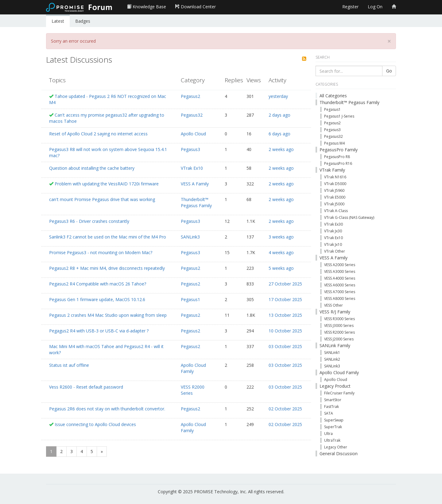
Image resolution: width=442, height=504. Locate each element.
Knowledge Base (147, 7)
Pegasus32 (192, 115)
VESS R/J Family (335, 312)
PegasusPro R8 (337, 157)
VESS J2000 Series (339, 339)
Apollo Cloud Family (193, 368)
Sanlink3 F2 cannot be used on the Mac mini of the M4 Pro (108, 237)
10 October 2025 (285, 331)
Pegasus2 (190, 96)
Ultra (328, 434)
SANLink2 (332, 359)
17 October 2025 (285, 299)
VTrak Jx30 (333, 231)
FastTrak (331, 407)
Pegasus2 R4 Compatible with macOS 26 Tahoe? (98, 284)
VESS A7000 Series (340, 292)
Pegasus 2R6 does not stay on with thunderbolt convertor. (107, 409)
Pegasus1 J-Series (339, 116)
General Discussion (339, 454)
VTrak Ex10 (192, 168)
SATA (329, 413)
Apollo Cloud (193, 134)
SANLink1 (332, 353)
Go (389, 71)
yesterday (278, 96)
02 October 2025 (285, 409)
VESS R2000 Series (193, 390)
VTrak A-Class (336, 211)
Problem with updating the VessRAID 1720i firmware (107, 184)
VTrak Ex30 (333, 224)
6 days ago (279, 134)
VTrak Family (332, 170)
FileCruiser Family (339, 393)
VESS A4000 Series (340, 278)
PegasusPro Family (339, 150)
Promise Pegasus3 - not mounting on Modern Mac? (101, 252)
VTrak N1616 (335, 177)
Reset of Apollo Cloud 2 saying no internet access (98, 134)
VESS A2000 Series (340, 265)
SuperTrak (333, 427)
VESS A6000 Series (340, 285)
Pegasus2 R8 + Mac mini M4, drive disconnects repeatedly (107, 268)
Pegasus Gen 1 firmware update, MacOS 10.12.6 (97, 299)
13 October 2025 (285, 315)
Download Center (196, 7)
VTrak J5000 (334, 204)
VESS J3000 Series (339, 326)
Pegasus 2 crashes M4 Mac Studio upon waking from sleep (108, 315)
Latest (58, 21)
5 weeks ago (281, 268)
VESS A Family (195, 184)
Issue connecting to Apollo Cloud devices (95, 424)
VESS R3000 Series (339, 319)
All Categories (333, 96)
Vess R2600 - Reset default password (86, 387)
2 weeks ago (281, 149)
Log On (375, 7)
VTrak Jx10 (333, 244)
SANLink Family (335, 345)
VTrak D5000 (335, 184)
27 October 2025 (285, 284)
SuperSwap (334, 420)
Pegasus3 (190, 149)
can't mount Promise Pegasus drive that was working (102, 199)
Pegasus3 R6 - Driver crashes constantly (89, 221)
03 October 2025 (285, 346)
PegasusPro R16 (338, 163)
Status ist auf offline (69, 365)
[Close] (389, 41)
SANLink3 (190, 237)
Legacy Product (335, 386)
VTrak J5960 (334, 190)
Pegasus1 (190, 299)
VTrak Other (335, 251)
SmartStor (333, 400)
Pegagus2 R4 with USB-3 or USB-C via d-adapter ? (99, 331)
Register (350, 7)
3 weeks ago (281, 237)
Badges (83, 21)
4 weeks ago (281, 252)
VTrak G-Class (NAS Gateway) (349, 217)
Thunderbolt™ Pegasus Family (196, 202)
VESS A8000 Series (340, 299)
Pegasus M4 (334, 143)
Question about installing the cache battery (92, 168)
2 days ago (279, 115)
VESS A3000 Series (340, 271)
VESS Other (333, 305)
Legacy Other (336, 447)
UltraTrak (332, 440)
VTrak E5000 (335, 197)
